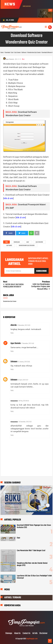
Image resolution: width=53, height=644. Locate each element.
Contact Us (26, 633)
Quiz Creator (39, 242)
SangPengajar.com (32, 639)
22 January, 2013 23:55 (24, 362)
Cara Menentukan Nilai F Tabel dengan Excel (31, 551)
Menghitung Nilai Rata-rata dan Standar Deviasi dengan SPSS (32, 564)
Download (17, 242)
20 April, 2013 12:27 (23, 380)
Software (9, 246)
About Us (17, 633)
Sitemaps (9, 633)
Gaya (18, 538)
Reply (12, 333)
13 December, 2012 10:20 (24, 325)
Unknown (14, 362)
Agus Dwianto (16, 343)
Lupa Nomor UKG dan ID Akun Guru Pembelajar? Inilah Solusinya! (34, 577)
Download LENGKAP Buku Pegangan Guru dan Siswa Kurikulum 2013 (34, 526)
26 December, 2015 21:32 (25, 422)
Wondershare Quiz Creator (27, 246)
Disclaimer (43, 633)
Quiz (28, 242)
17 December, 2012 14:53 (28, 343)
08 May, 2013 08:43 (24, 401)
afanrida (14, 325)
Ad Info (35, 633)
